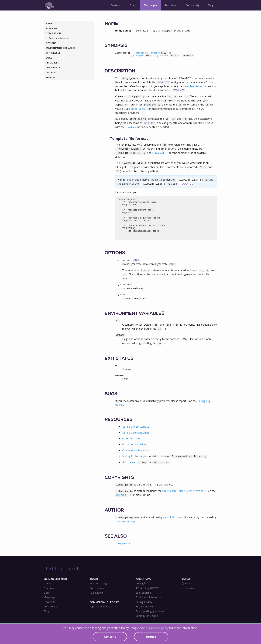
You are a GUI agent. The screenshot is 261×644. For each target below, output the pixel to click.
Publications (97, 593)
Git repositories (131, 438)
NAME (49, 23)
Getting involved (145, 607)
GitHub (187, 583)
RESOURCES (52, 63)
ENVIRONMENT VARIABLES (60, 48)
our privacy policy (157, 628)
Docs (133, 5)
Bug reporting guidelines (150, 611)
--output (154, 53)
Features (116, 5)
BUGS (49, 58)
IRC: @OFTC (147, 588)
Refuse (151, 637)
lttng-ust (139, 109)
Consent (110, 637)
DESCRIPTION (53, 33)
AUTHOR (51, 72)
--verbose (139, 53)
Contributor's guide (147, 616)
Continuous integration (136, 450)
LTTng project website (136, 427)
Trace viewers (97, 588)
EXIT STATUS (53, 53)
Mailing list (128, 456)
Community (193, 5)
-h (117, 295)
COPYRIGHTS (53, 68)
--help (124, 295)
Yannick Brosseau (173, 517)
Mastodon (191, 588)
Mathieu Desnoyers (126, 521)
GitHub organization (134, 444)
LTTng (48, 583)
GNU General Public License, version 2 (184, 491)
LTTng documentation (135, 433)
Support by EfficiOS (101, 607)
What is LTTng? (99, 583)
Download (171, 5)
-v (117, 285)
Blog (210, 5)
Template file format (60, 38)
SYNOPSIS (51, 28)
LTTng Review (144, 602)
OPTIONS (51, 43)
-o (117, 260)
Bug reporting (144, 593)
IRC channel (129, 462)
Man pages (150, 5)
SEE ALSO (51, 77)
